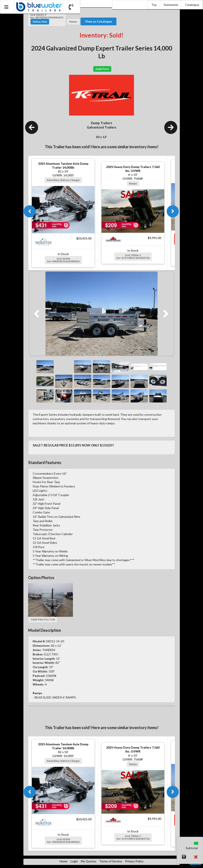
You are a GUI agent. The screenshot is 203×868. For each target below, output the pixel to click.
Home (64, 861)
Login (74, 861)
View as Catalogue (98, 21)
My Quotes (89, 861)
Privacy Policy (134, 861)
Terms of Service (111, 861)
